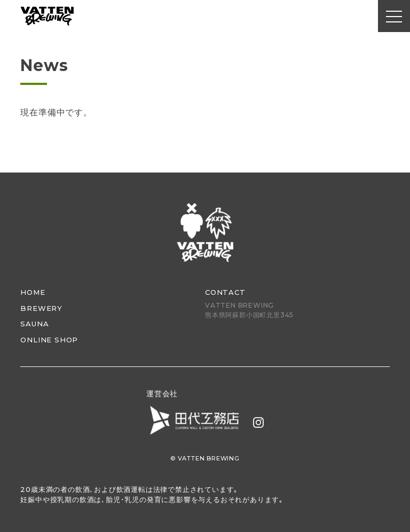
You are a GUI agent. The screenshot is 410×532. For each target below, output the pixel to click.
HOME (33, 292)
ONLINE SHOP (49, 340)
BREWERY (41, 308)
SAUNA (34, 324)
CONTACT (225, 292)
